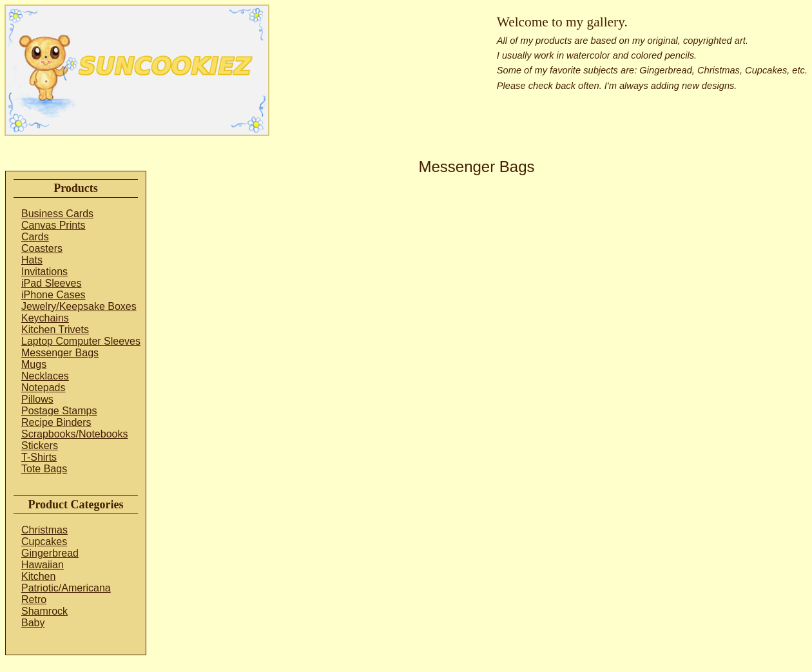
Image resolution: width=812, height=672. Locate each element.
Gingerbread (50, 553)
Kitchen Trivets (55, 330)
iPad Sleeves (51, 283)
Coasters (42, 248)
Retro (34, 600)
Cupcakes (44, 542)
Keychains (45, 318)
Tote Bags (44, 469)
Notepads (43, 388)
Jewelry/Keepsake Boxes (79, 306)
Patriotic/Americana (66, 588)
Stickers (40, 446)
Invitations (44, 272)
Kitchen (38, 576)
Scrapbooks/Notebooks (74, 434)
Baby (33, 623)
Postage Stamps (59, 411)
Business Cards (57, 214)
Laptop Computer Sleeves (81, 341)
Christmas (44, 530)
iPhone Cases (53, 295)
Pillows (37, 399)
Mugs (34, 364)
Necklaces (45, 376)
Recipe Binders (56, 422)
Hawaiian (43, 565)
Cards (35, 237)
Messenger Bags (60, 353)
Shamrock (44, 611)
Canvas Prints (53, 225)
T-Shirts (39, 457)
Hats (32, 260)
